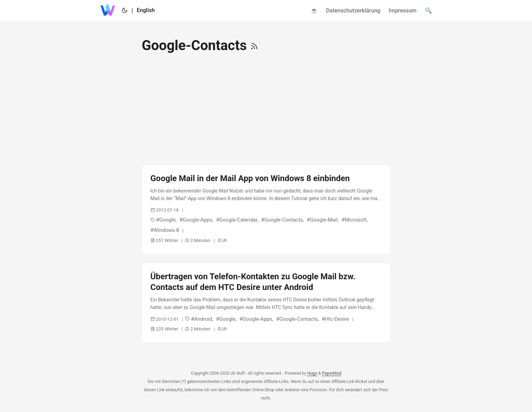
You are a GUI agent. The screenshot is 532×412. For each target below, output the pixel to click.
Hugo (312, 373)
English (146, 10)
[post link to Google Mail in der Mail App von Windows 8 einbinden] (266, 209)
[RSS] (254, 45)
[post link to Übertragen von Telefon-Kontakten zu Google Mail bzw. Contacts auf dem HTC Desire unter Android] (266, 303)
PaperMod (331, 373)
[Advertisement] (266, 109)
